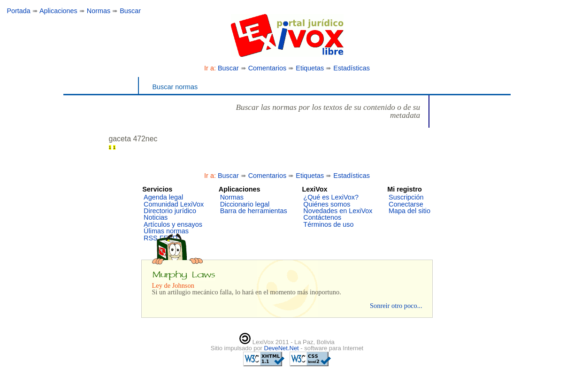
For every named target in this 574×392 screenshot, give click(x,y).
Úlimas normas (166, 231)
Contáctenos (322, 217)
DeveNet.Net (283, 348)
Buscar (130, 11)
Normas (99, 11)
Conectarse (406, 204)
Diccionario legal (245, 204)
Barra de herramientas (254, 211)
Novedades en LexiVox (338, 211)
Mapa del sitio (409, 211)
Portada (18, 11)
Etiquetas (310, 68)
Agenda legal (163, 197)
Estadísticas (352, 68)
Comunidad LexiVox (174, 204)
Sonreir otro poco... (396, 306)
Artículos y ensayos (173, 224)
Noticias (156, 217)
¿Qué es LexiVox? (331, 197)
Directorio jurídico (170, 211)
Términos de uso (328, 224)
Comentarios (268, 68)
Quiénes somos (327, 204)
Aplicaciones (58, 11)
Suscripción (406, 197)
